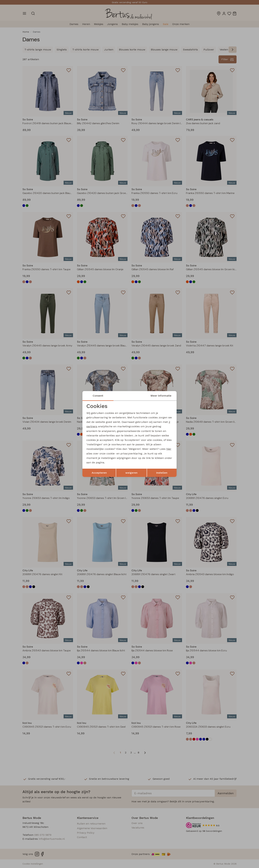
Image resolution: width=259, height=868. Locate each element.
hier (169, 449)
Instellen (162, 473)
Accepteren (99, 473)
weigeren (131, 473)
